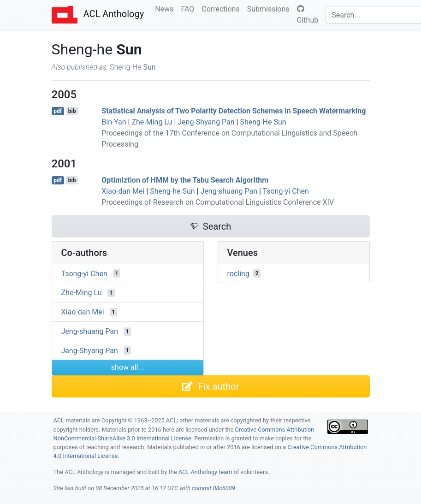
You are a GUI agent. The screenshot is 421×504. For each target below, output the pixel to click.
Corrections (222, 8)
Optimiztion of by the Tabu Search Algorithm (185, 180)
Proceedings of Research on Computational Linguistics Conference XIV (218, 202)
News (166, 8)
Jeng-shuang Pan (229, 191)
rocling (238, 273)
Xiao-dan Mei (123, 191)
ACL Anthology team (205, 472)
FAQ (189, 8)
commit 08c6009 (213, 488)
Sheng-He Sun (263, 122)
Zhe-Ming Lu (152, 122)
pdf (58, 111)
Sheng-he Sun (172, 191)
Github (308, 15)
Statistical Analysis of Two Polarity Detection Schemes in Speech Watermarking (234, 111)
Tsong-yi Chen (286, 191)
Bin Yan (114, 122)
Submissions (270, 8)
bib (72, 111)
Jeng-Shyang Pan (206, 122)
